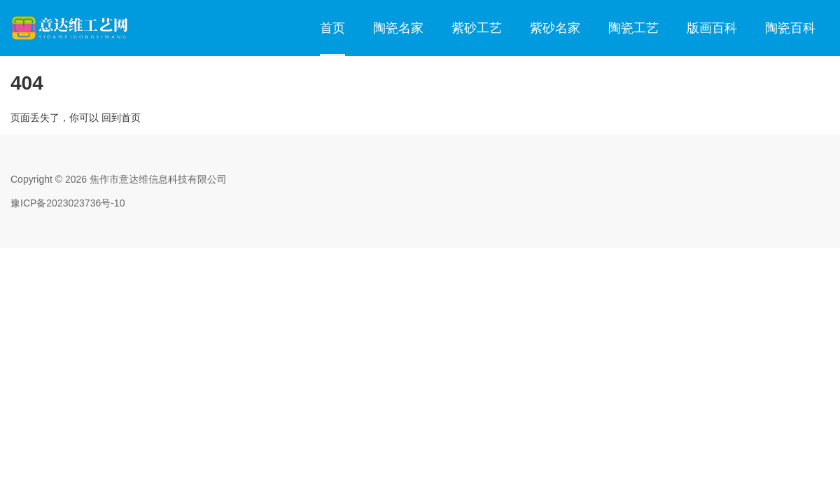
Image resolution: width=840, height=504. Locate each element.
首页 (332, 28)
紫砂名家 (555, 28)
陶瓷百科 (790, 28)
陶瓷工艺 (633, 28)
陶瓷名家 (398, 28)
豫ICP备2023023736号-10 (68, 203)
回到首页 (121, 118)
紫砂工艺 (477, 28)
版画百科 (712, 28)
